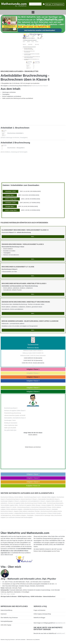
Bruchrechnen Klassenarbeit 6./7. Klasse (18, 267)
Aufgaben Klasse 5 (33, 388)
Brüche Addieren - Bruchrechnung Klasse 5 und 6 (28, 497)
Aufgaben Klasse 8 (33, 478)
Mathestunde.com (30, 640)
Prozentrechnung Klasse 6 (13, 499)
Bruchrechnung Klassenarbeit (55, 503)
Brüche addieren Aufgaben (19, 515)
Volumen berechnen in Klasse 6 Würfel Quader (49, 513)
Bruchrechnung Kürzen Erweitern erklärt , (36, 503)
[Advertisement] (25, 112)
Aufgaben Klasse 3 (33, 377)
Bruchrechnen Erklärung (7, 497)
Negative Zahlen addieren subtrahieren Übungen (27, 511)
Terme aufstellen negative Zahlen (9, 505)
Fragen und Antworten (40, 610)
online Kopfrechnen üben (11, 425)
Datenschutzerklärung (6, 610)
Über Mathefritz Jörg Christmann (9, 618)
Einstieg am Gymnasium (11, 423)
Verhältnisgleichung (6, 515)
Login (49, 4)
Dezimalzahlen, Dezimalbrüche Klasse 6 (15, 418)
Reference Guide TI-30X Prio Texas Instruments (33, 355)
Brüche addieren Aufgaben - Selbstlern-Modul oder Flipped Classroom (30, 321)
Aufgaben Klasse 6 (33, 391)
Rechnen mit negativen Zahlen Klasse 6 (15, 411)
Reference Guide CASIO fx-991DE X (33, 351)
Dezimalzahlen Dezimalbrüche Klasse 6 (49, 499)
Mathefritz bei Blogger (39, 618)
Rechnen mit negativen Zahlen (16, 503)
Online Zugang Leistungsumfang (42, 614)
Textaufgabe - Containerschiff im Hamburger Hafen (40, 515)
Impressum (4, 614)
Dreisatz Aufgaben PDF (48, 505)
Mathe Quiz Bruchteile (10, 428)
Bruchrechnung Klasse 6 (11, 408)
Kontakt (13, 594)
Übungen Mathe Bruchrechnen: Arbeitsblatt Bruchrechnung (26, 302)
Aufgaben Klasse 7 (33, 474)
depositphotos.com (60, 623)
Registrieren (59, 4)
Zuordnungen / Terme (10, 420)
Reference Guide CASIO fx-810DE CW (33, 353)
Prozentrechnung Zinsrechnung (13, 413)
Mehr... (33, 237)
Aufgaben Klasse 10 (33, 486)
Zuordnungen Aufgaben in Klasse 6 (10, 501)
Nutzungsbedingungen (7, 621)
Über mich (3, 594)
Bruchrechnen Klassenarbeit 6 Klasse (41, 507)
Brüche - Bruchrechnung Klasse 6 (21, 507)
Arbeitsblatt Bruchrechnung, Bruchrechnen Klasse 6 (37, 509)
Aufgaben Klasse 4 (33, 381)
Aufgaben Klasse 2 (33, 373)
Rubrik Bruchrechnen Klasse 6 (40, 86)
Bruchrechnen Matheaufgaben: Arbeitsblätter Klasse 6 (24, 284)
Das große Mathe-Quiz (10, 430)
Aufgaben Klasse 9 (33, 482)
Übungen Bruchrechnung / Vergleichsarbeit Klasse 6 (23, 244)
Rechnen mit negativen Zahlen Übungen (30, 505)
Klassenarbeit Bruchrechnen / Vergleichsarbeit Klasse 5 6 (25, 230)
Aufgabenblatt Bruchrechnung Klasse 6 (25, 513)
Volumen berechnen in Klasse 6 (29, 499)
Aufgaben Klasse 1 (33, 369)
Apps (8, 594)
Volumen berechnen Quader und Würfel (15, 415)
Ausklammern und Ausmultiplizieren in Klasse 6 (33, 501)
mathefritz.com (60, 633)
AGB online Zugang (6, 625)
